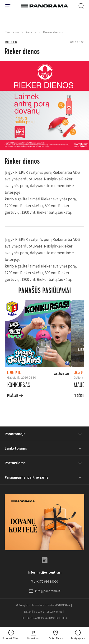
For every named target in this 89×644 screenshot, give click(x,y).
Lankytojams (16, 448)
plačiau (12, 396)
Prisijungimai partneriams (26, 477)
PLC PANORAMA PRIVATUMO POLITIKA (44, 618)
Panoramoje (15, 434)
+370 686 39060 (45, 582)
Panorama (12, 32)
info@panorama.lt (45, 591)
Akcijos (31, 32)
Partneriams (15, 463)
